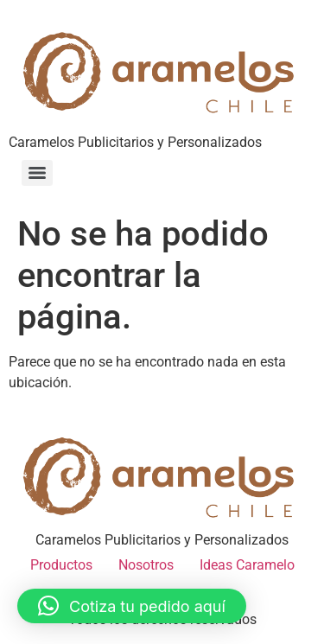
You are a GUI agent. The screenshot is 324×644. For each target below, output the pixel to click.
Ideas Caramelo (247, 565)
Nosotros (146, 565)
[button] (132, 606)
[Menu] (37, 173)
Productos (61, 565)
